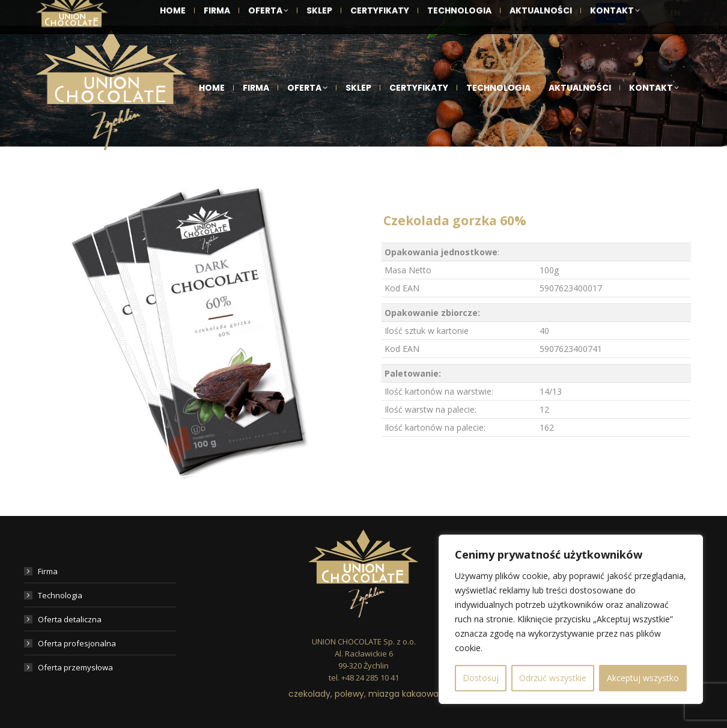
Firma (48, 571)
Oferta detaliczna (70, 619)
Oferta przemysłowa (75, 667)
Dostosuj (481, 678)
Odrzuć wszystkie (553, 678)
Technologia (60, 595)
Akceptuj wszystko (643, 678)
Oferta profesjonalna (77, 643)
